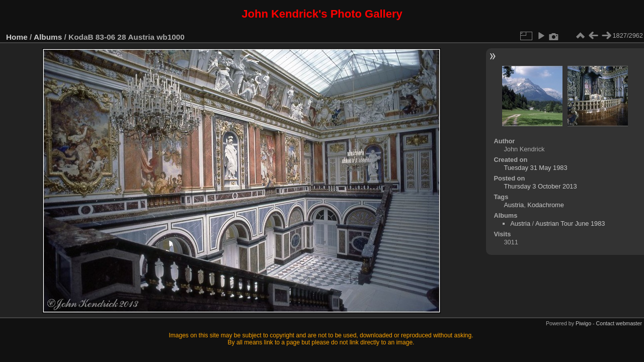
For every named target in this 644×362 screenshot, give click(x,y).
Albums (48, 37)
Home (17, 37)
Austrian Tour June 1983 (570, 223)
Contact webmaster (619, 323)
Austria (514, 205)
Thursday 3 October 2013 (540, 186)
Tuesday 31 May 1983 (535, 168)
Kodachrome (546, 205)
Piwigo (583, 323)
